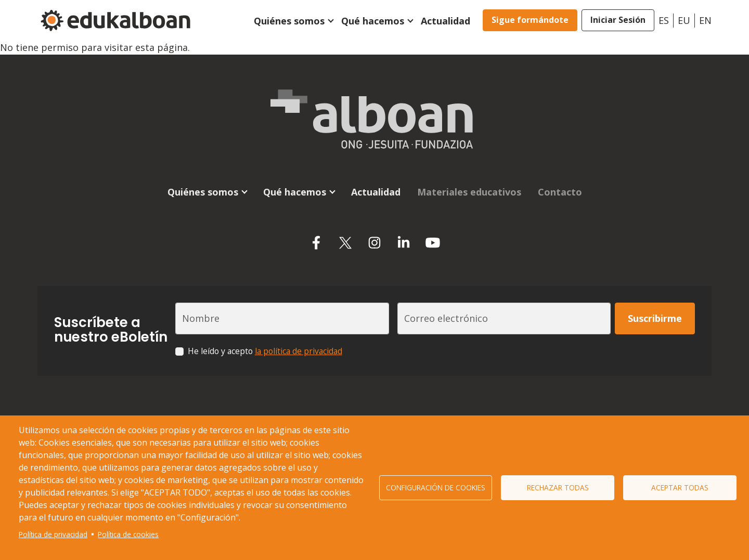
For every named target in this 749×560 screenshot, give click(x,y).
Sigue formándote (530, 20)
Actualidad (445, 21)
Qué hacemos (373, 21)
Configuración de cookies (436, 487)
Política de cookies (128, 534)
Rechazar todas (558, 487)
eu (684, 20)
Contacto (560, 192)
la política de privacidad (299, 351)
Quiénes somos (289, 21)
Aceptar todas (680, 487)
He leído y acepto (265, 351)
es (664, 20)
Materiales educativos (469, 192)
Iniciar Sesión (618, 20)
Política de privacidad (53, 534)
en (705, 20)
